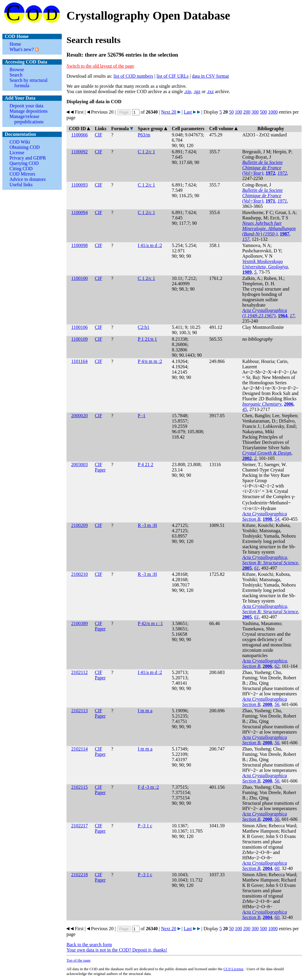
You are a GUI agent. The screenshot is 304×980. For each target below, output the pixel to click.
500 (263, 112)
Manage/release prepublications (27, 119)
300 (255, 112)
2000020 (80, 416)
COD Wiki (20, 142)
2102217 (80, 826)
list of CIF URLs (172, 76)
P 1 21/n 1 (147, 339)
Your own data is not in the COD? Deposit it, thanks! (117, 950)
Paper (100, 470)
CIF (98, 135)
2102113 (79, 711)
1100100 (79, 278)
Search (16, 75)
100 (238, 112)
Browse (17, 70)
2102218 (80, 875)
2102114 (79, 749)
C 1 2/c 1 (146, 152)
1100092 (79, 152)
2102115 (79, 787)
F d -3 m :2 (148, 787)
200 (247, 112)
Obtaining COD (25, 147)
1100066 (79, 135)
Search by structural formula (28, 83)
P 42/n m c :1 (150, 623)
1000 (273, 112)
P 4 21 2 (145, 464)
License (17, 153)
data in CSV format (210, 76)
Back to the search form (89, 945)
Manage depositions (28, 111)
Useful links (21, 185)
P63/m (144, 135)
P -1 (142, 416)
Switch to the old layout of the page (100, 66)
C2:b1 (144, 327)
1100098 (79, 245)
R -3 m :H (147, 525)
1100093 (79, 185)
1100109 (79, 339)
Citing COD (21, 169)
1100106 (79, 327)
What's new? (22, 49)
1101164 (79, 361)
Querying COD (24, 163)
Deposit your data (26, 106)
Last (188, 112)
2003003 (80, 464)
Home (15, 44)
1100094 (79, 212)
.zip (188, 91)
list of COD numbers (133, 76)
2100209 (80, 525)
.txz (210, 91)
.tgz (197, 91)
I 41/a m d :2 (150, 245)
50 (231, 112)
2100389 (80, 623)
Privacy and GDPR (28, 158)
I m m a (145, 711)
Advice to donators (28, 179)
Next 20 (168, 112)
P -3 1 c (145, 826)
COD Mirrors (22, 174)
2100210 (80, 574)
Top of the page (79, 960)
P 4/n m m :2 (150, 361)
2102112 (79, 672)
